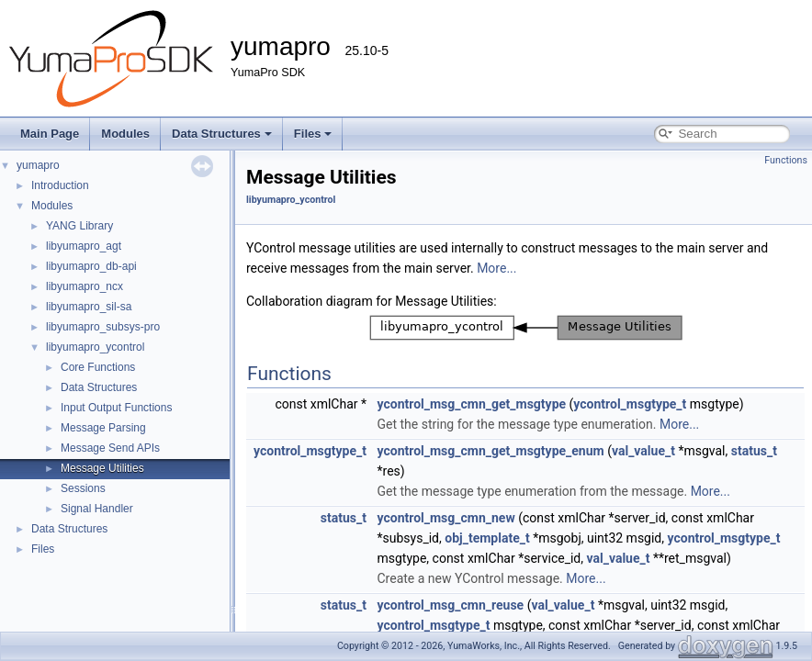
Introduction (60, 185)
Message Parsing (103, 428)
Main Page (50, 134)
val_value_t (643, 451)
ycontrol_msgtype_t (630, 404)
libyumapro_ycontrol (95, 347)
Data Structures (222, 134)
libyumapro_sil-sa (89, 307)
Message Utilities (102, 468)
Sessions (83, 488)
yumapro (38, 165)
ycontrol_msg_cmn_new (445, 518)
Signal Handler (97, 509)
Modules (125, 134)
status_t (754, 451)
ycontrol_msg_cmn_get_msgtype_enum (490, 451)
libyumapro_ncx (85, 286)
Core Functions (98, 367)
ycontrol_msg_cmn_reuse (450, 605)
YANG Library (79, 226)
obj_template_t (487, 538)
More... (496, 268)
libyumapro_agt (84, 246)
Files (313, 134)
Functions (786, 160)
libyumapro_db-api (91, 266)
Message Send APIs (110, 448)
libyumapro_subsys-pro (103, 327)
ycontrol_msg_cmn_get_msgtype (471, 404)
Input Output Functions (116, 408)
